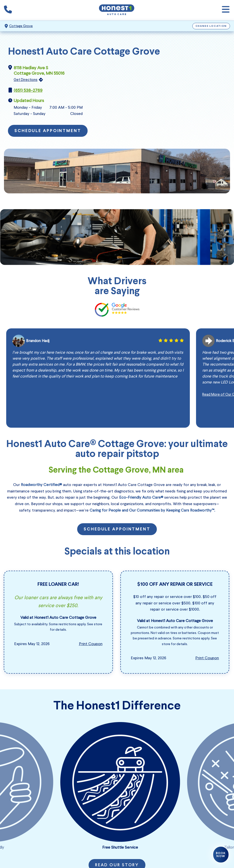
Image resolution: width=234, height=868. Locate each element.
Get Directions (26, 80)
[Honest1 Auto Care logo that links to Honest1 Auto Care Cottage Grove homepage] (117, 10)
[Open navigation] (226, 10)
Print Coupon (91, 644)
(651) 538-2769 (28, 90)
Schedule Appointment (48, 131)
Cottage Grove (21, 26)
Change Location (211, 26)
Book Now (221, 855)
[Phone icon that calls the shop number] (8, 10)
